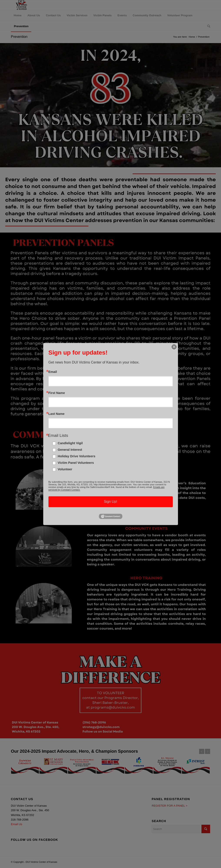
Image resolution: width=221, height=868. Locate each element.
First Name (57, 393)
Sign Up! (110, 502)
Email (53, 372)
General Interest (70, 450)
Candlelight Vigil (70, 443)
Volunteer (65, 469)
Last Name (56, 414)
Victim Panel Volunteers (76, 463)
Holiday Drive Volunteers (77, 456)
